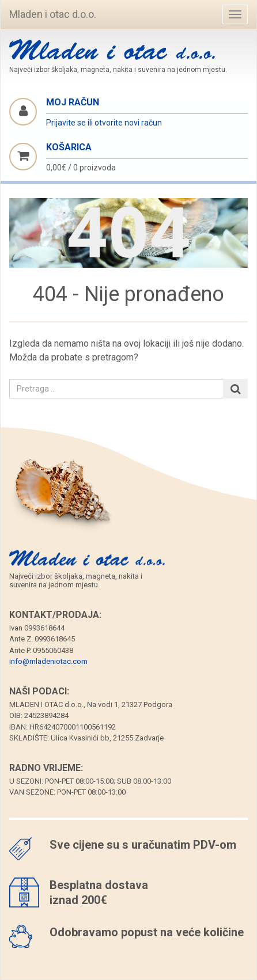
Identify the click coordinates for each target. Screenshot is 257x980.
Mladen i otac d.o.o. (53, 14)
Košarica (69, 147)
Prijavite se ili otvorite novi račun (104, 123)
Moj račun (73, 102)
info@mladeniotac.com (48, 661)
